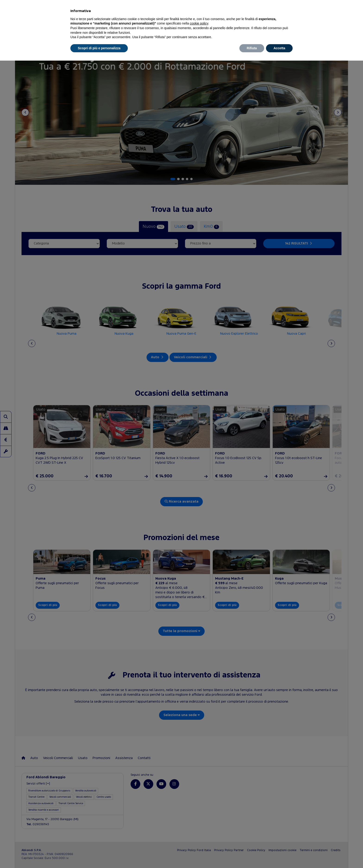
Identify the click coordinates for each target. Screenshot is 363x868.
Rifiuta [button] (252, 48)
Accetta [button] (279, 48)
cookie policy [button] (199, 23)
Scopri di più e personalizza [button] (99, 48)
